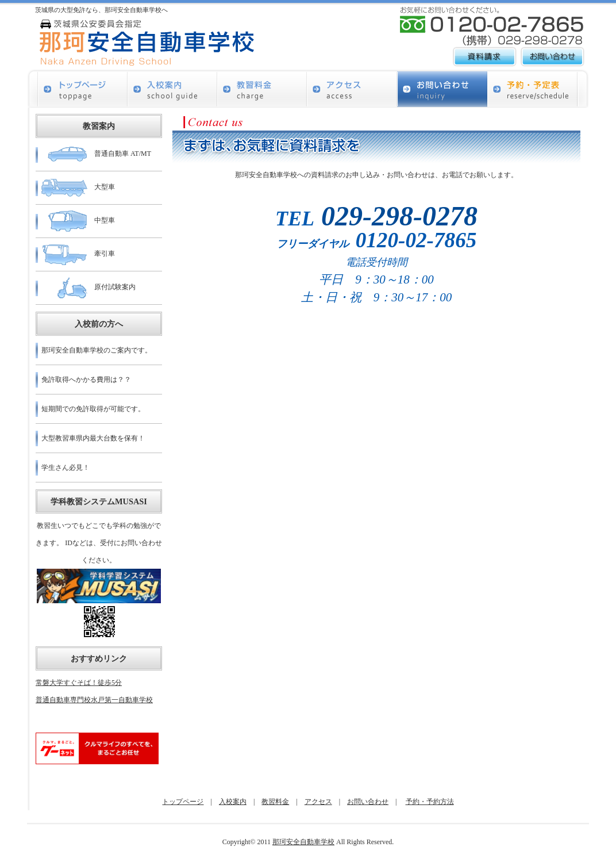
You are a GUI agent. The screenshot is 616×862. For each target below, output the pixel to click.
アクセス (318, 802)
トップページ (183, 802)
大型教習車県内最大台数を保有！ (93, 438)
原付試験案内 (88, 288)
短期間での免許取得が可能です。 (93, 409)
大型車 (78, 188)
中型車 (78, 221)
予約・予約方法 (430, 802)
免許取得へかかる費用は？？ (86, 380)
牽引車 (78, 254)
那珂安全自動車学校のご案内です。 (97, 350)
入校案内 (233, 802)
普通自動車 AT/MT (96, 154)
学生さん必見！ (66, 468)
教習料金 (275, 802)
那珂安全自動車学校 (303, 842)
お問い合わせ (368, 802)
